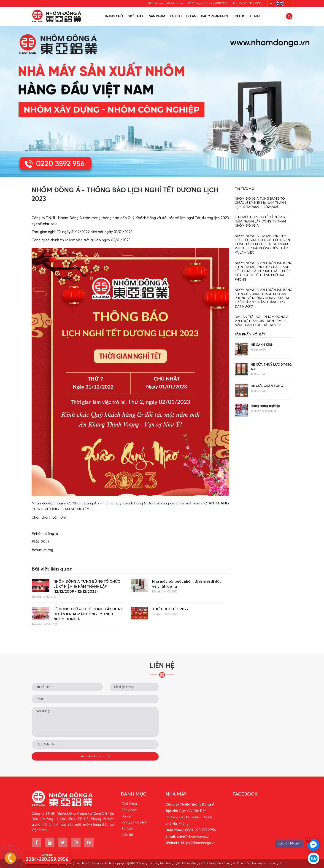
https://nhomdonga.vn (198, 843)
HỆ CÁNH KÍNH (262, 345)
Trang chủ (113, 16)
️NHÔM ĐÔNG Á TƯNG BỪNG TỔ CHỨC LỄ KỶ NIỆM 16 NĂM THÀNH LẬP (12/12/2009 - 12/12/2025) (87, 587)
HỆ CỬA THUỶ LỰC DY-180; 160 (271, 367)
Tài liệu (175, 16)
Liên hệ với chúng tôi (95, 756)
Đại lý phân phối (214, 16)
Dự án (191, 16)
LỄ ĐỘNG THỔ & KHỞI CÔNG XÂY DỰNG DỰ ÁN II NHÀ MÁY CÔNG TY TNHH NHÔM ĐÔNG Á (88, 614)
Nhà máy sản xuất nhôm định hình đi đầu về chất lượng (187, 584)
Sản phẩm (157, 16)
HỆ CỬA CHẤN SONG (267, 386)
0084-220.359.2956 (247, 3)
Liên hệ (256, 16)
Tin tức (239, 16)
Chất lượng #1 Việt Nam (166, 3)
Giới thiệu (136, 16)
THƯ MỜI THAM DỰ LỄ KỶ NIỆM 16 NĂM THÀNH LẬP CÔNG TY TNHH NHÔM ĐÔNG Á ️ (261, 221)
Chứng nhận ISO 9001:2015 (208, 3)
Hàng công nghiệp (266, 406)
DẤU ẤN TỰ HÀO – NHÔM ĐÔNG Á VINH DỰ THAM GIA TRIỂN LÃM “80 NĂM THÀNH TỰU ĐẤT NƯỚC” (262, 321)
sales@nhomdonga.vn (193, 837)
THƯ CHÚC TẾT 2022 (170, 609)
